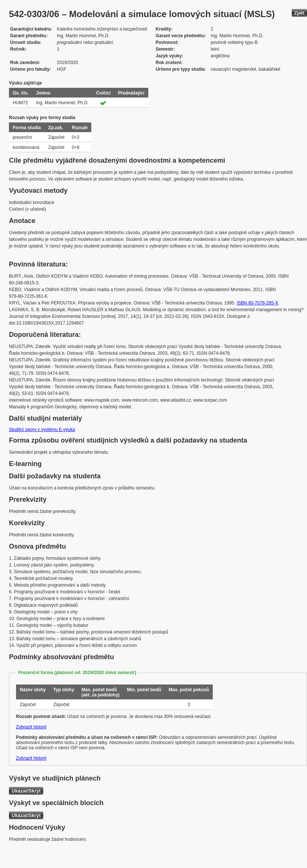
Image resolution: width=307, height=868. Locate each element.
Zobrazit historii (31, 727)
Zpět (299, 13)
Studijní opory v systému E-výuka (42, 430)
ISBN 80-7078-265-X (257, 303)
